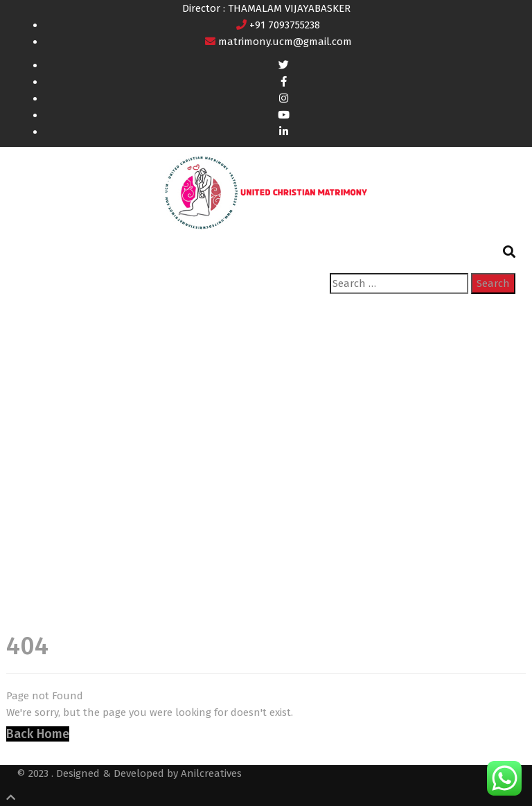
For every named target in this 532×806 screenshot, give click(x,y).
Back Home (38, 734)
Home (31, 460)
